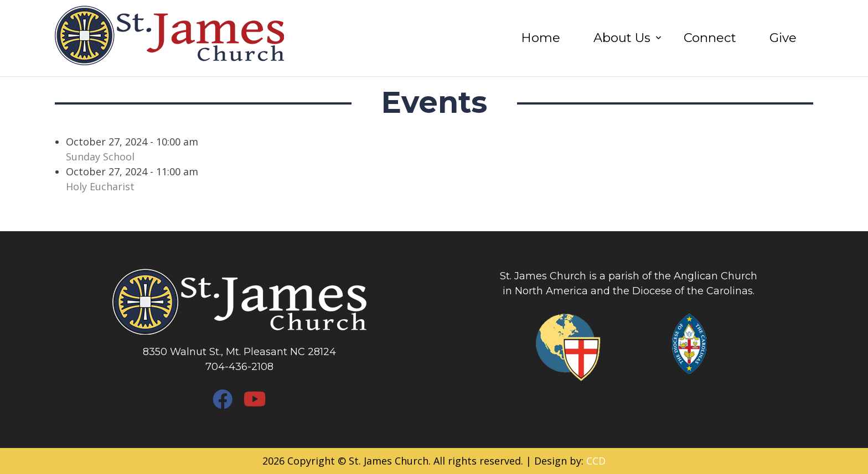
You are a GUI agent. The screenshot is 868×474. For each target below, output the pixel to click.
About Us (622, 38)
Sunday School (100, 157)
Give (783, 38)
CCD (596, 461)
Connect (710, 38)
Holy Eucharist (100, 186)
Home (541, 38)
